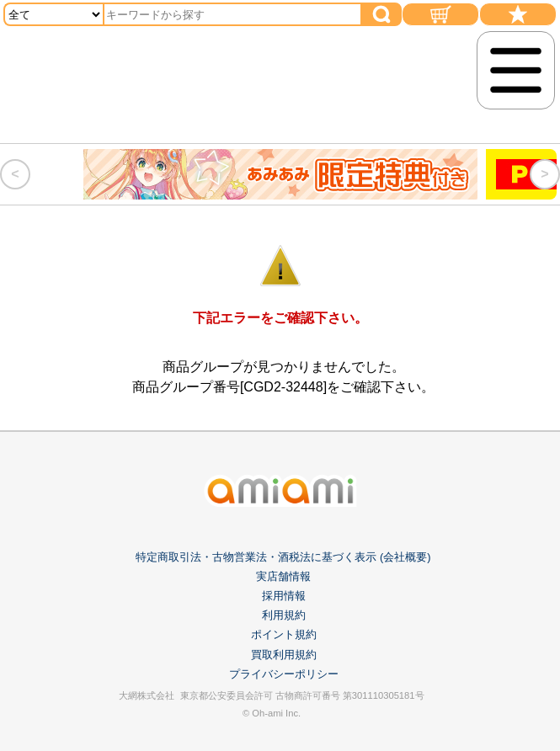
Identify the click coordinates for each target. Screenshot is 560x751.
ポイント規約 (284, 634)
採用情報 (284, 596)
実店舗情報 (283, 576)
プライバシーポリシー (284, 674)
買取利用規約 (284, 655)
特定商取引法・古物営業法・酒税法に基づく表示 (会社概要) (283, 557)
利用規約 (284, 615)
